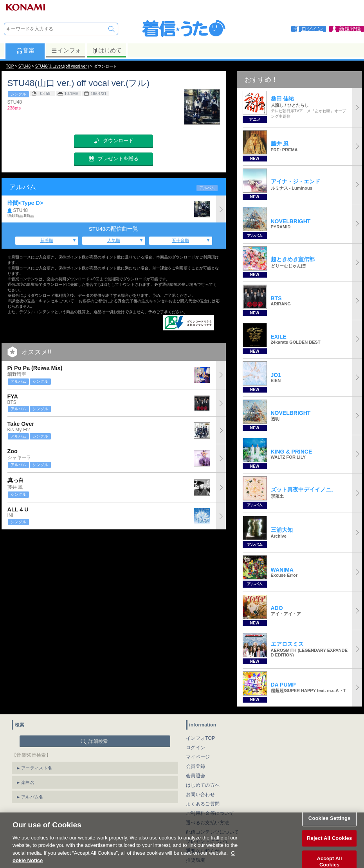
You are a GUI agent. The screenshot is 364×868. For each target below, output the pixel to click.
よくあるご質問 (203, 804)
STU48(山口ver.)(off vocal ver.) (62, 66)
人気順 (114, 240)
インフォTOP (201, 738)
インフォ (66, 50)
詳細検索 (98, 741)
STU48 (24, 66)
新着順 (47, 240)
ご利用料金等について (210, 813)
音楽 (25, 50)
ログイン (196, 748)
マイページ (198, 757)
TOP (10, 66)
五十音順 (180, 240)
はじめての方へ (203, 785)
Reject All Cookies (329, 847)
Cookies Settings (330, 827)
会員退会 (196, 776)
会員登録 (196, 766)
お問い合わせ (200, 794)
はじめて (107, 50)
